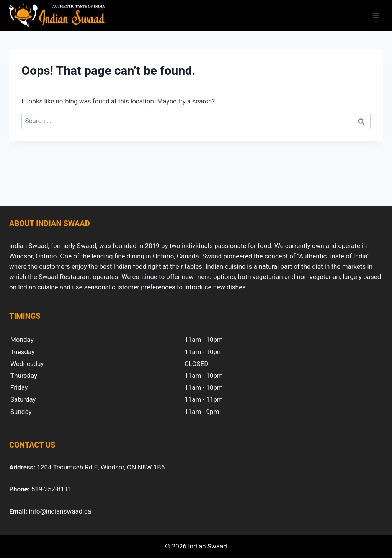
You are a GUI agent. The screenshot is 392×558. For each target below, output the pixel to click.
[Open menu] (376, 15)
